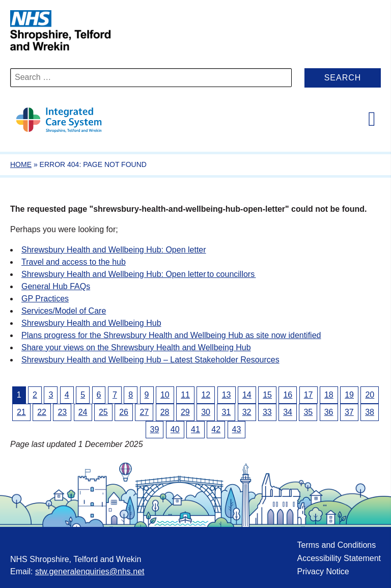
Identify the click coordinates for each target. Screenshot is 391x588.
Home (21, 164)
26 (124, 412)
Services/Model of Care (64, 311)
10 (165, 395)
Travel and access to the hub (74, 262)
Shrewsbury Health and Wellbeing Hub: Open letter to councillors (138, 274)
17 (309, 395)
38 (370, 412)
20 (370, 395)
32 (247, 412)
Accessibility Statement (339, 558)
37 (349, 412)
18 (329, 395)
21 (21, 412)
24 (83, 412)
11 (185, 395)
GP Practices (45, 299)
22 (42, 412)
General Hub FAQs (56, 286)
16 (288, 395)
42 (216, 429)
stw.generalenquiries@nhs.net (90, 571)
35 (308, 412)
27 (144, 412)
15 (267, 395)
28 (165, 412)
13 (227, 395)
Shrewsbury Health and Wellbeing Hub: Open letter (114, 250)
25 (103, 412)
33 (267, 412)
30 (206, 412)
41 (195, 429)
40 (175, 429)
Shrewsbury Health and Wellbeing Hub (91, 323)
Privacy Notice (323, 571)
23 (62, 412)
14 (247, 395)
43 (237, 429)
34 (288, 412)
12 (206, 395)
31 (226, 412)
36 (329, 412)
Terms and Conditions (336, 545)
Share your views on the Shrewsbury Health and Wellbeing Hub (136, 347)
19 (349, 395)
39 (155, 429)
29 (185, 412)
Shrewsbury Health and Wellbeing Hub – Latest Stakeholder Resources (150, 360)
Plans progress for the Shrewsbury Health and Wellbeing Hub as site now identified (171, 335)
